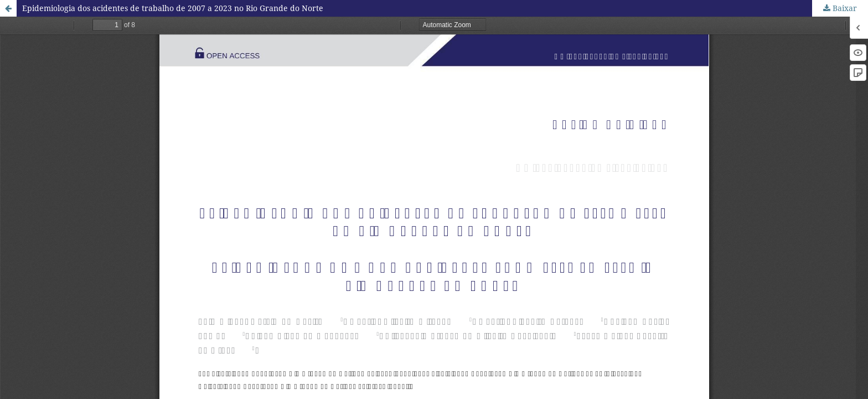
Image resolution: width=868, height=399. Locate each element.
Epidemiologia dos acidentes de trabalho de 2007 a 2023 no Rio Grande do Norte (173, 8)
